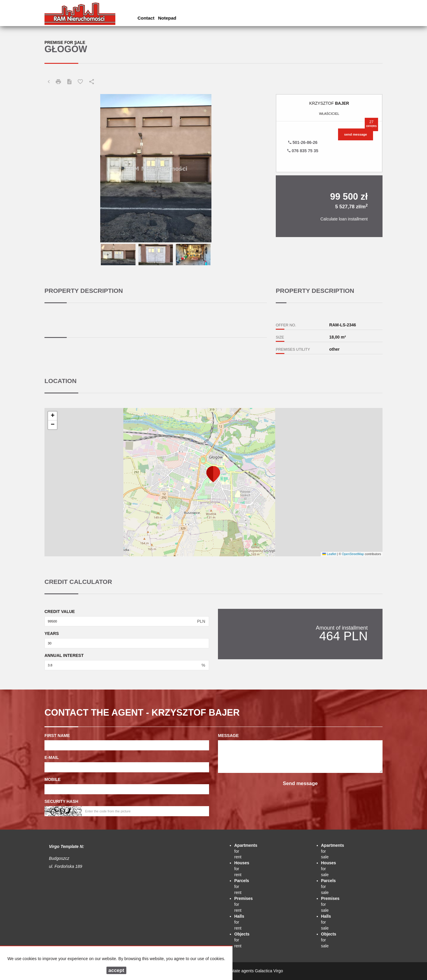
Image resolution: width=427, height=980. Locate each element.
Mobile (52, 779)
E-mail (52, 757)
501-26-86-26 (303, 142)
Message (228, 736)
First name (57, 736)
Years (52, 633)
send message (355, 134)
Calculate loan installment (344, 219)
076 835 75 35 (303, 151)
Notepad (167, 18)
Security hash (61, 801)
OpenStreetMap (353, 554)
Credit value (60, 611)
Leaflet (329, 554)
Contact (146, 18)
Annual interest (64, 655)
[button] (213, 474)
